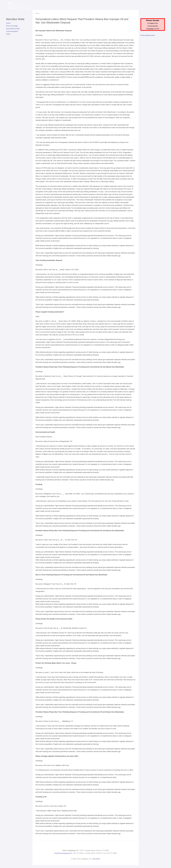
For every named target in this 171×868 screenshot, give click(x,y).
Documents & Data (13, 29)
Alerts (8, 34)
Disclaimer (96, 859)
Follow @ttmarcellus (148, 35)
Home (8, 23)
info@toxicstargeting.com (63, 853)
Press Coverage (12, 26)
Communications (12, 31)
